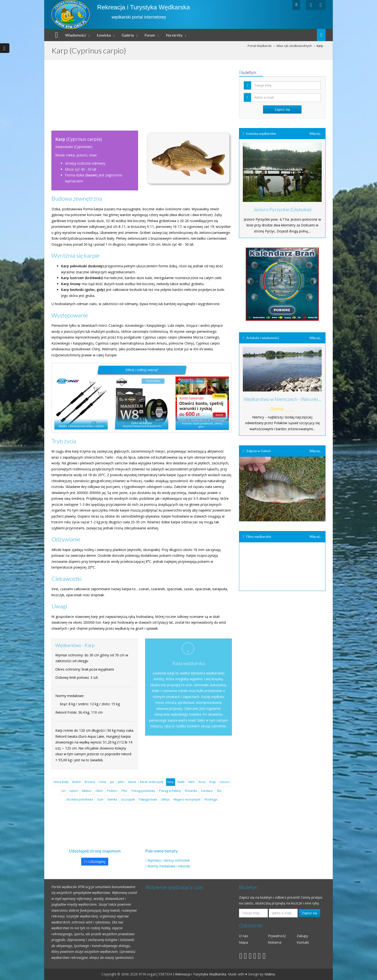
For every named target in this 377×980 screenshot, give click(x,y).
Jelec (121, 782)
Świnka (112, 799)
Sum (100, 799)
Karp (171, 782)
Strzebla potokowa (80, 799)
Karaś (132, 782)
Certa (102, 782)
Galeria (128, 35)
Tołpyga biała (148, 799)
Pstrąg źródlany (170, 791)
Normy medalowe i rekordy (169, 866)
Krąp (213, 782)
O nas (244, 936)
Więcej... (316, 133)
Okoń (99, 791)
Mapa (243, 942)
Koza (202, 782)
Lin (64, 791)
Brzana (90, 782)
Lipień (74, 791)
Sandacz (207, 791)
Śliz (219, 791)
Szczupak (128, 799)
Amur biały (61, 782)
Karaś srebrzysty (152, 782)
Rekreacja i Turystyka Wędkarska (144, 7)
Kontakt (303, 942)
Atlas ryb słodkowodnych (294, 46)
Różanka (191, 791)
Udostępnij (95, 862)
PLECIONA (153, 381)
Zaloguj (277, 5)
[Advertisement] (142, 93)
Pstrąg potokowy (143, 791)
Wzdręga (211, 799)
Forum (150, 35)
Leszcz (225, 782)
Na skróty (174, 35)
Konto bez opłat (192, 381)
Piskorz (112, 791)
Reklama (275, 942)
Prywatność (277, 936)
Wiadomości (76, 35)
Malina (270, 974)
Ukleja (165, 799)
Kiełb (181, 782)
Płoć (124, 791)
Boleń (77, 782)
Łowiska (104, 35)
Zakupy (302, 936)
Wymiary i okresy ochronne (169, 860)
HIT (62, 381)
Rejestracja (255, 5)
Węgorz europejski (187, 799)
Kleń (192, 782)
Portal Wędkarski (260, 46)
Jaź (112, 782)
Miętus (87, 791)
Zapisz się (309, 913)
